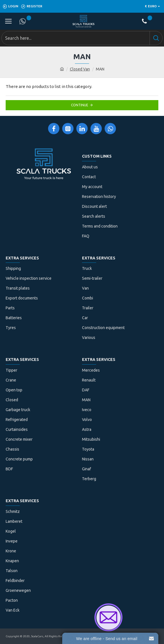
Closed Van (80, 69)
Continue (80, 105)
